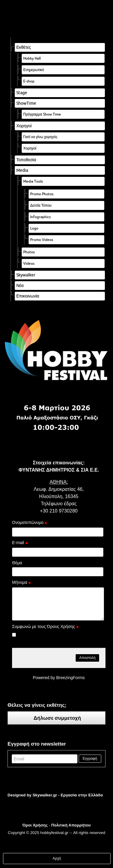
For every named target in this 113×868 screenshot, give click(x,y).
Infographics (40, 217)
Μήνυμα (21, 583)
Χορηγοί (24, 126)
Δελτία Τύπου (41, 205)
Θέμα (17, 563)
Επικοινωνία (28, 296)
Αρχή (57, 858)
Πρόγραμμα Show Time (42, 114)
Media (22, 170)
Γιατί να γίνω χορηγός (40, 137)
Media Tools (33, 181)
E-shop (29, 81)
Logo (34, 228)
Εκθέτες (24, 47)
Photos (29, 252)
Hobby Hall (32, 58)
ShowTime (26, 103)
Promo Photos (42, 194)
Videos (29, 263)
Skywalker (26, 275)
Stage (22, 93)
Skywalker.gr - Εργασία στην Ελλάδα (68, 795)
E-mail (20, 543)
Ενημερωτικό (34, 70)
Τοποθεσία (26, 160)
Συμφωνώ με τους (45, 627)
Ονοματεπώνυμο (30, 523)
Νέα (20, 285)
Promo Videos (42, 240)
